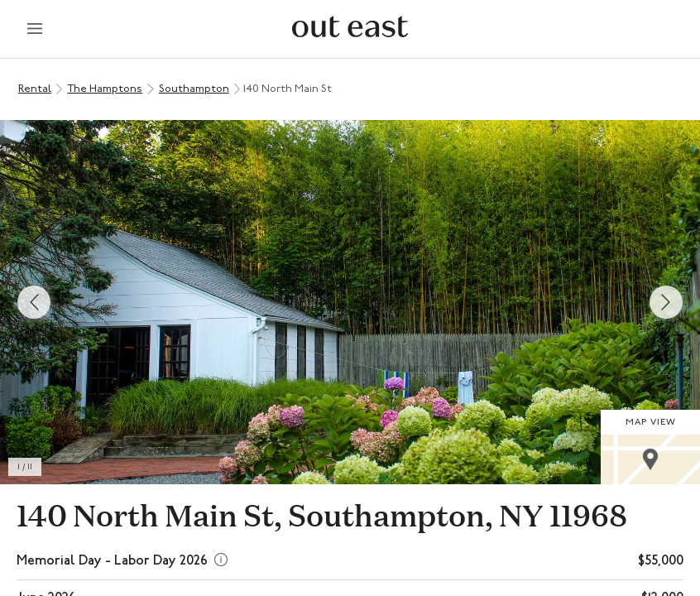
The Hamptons (105, 89)
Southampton (194, 89)
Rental (35, 89)
